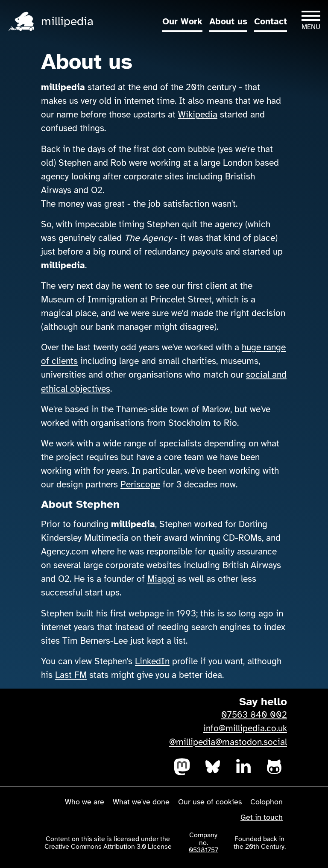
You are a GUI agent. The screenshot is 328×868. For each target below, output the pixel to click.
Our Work (182, 21)
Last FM (71, 675)
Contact (271, 21)
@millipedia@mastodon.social (228, 742)
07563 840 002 (254, 715)
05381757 (204, 850)
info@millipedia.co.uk (245, 728)
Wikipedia (198, 114)
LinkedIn (152, 661)
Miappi (161, 579)
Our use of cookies (210, 802)
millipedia (67, 21)
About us (228, 21)
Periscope (140, 484)
